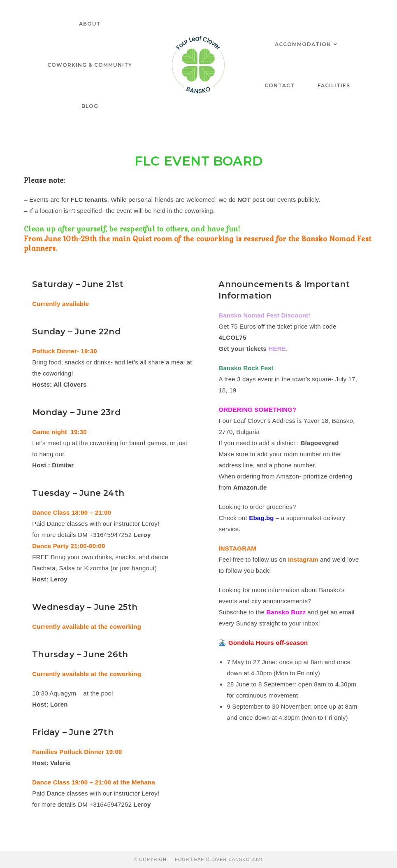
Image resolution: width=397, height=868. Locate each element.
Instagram (303, 559)
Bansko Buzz (286, 612)
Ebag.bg (261, 518)
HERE (277, 349)
